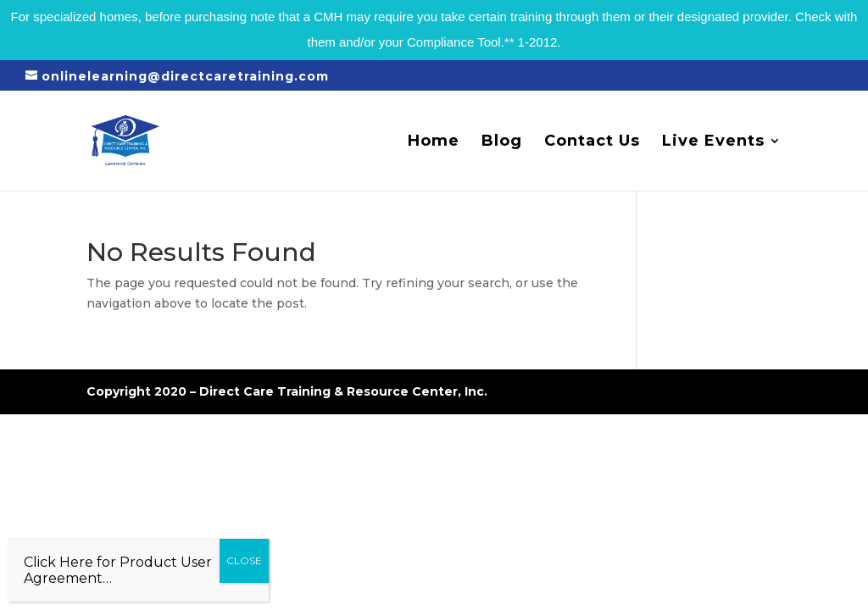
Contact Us (592, 142)
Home (434, 142)
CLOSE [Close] (244, 560)
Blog (502, 142)
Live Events (713, 142)
